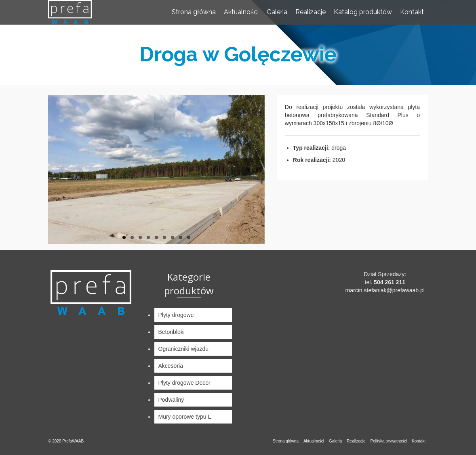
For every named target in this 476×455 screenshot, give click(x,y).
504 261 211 (390, 282)
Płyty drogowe (176, 315)
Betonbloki (172, 332)
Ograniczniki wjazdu (184, 349)
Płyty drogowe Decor (184, 383)
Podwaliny (171, 400)
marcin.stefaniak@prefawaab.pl (385, 290)
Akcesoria (171, 366)
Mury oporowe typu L (185, 417)
